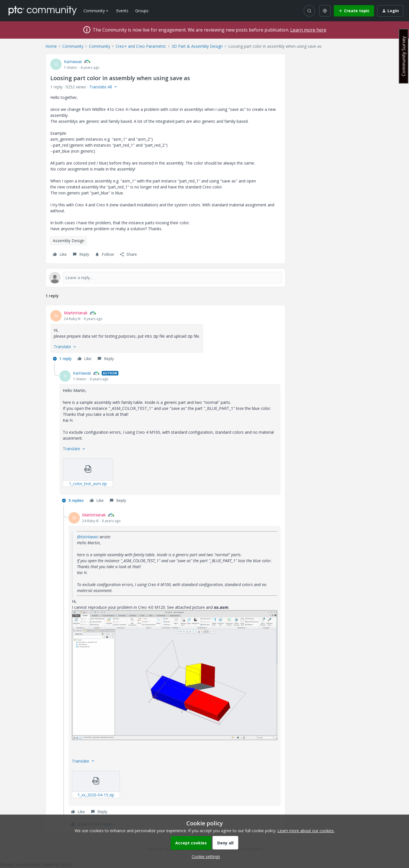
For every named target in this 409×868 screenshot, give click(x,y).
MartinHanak (76, 313)
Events (122, 11)
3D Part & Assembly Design (197, 46)
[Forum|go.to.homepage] (43, 11)
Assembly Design (69, 241)
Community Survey (404, 56)
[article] (165, 337)
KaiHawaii (73, 62)
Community (73, 46)
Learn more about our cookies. (306, 831)
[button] (354, 11)
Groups (142, 11)
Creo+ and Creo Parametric (141, 46)
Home (51, 46)
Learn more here (308, 30)
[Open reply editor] (165, 278)
